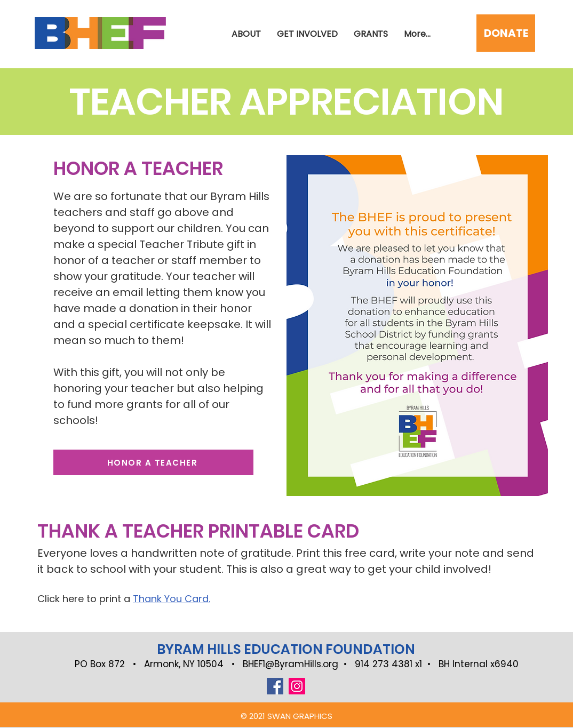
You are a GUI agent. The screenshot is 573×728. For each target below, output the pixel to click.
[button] (307, 34)
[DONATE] (506, 33)
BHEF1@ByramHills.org (291, 664)
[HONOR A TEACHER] (153, 462)
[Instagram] (297, 686)
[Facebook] (275, 686)
